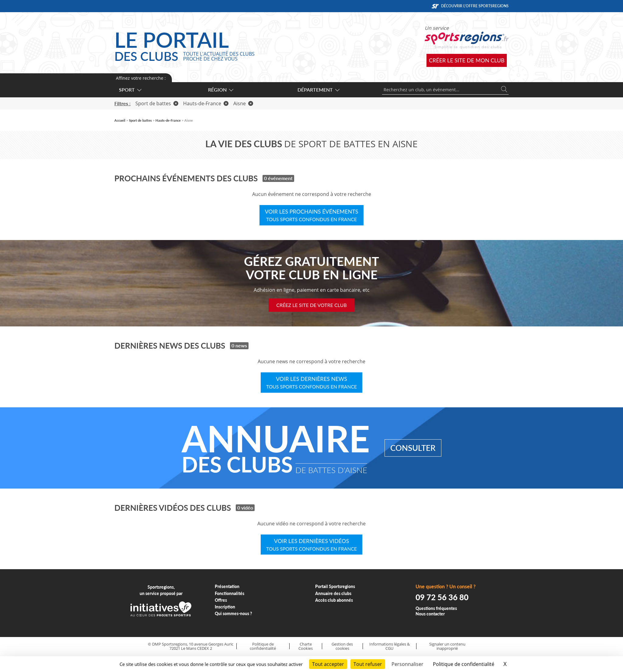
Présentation (227, 586)
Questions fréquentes (436, 608)
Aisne (243, 103)
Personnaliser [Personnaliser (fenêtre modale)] (407, 664)
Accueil (120, 120)
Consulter (413, 448)
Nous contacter (430, 614)
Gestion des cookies (342, 646)
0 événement (278, 178)
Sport (130, 90)
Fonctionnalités (230, 593)
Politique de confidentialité (263, 646)
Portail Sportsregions (335, 586)
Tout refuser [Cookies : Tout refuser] (368, 664)
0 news (239, 345)
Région (220, 90)
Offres (221, 600)
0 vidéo (245, 508)
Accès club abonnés (334, 600)
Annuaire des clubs (333, 593)
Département (318, 90)
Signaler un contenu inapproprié (447, 646)
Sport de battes (157, 103)
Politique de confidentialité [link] (464, 664)
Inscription (225, 607)
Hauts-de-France (206, 103)
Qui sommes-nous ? (233, 613)
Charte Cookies (306, 646)
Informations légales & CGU (390, 646)
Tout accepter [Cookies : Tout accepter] (328, 664)
